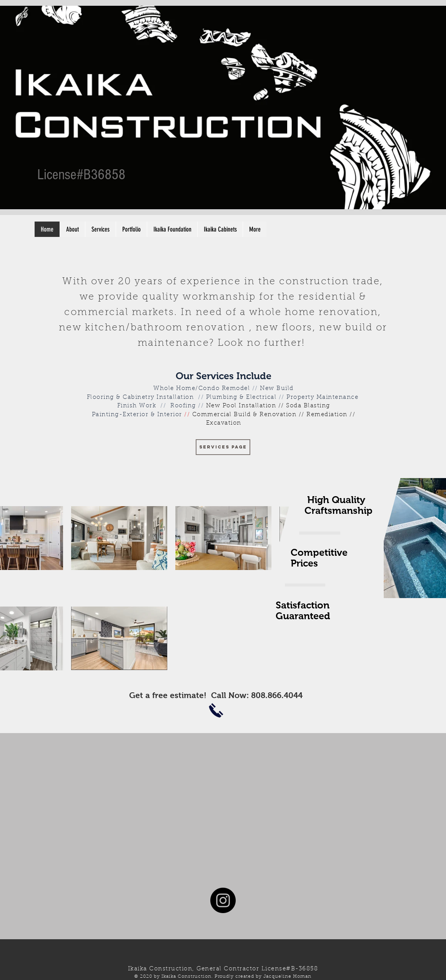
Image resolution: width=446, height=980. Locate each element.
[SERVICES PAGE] (223, 447)
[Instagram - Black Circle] (223, 900)
